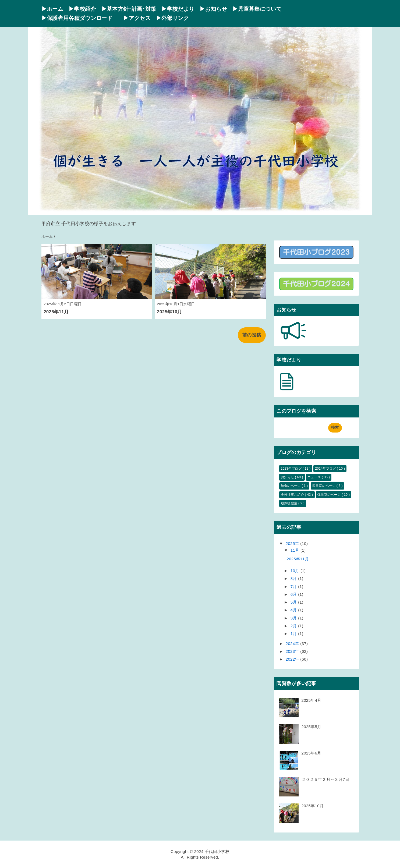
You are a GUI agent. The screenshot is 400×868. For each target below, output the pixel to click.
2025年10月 (169, 312)
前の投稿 (252, 335)
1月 (294, 634)
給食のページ (291, 486)
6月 (294, 594)
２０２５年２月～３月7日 (325, 779)
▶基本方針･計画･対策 (129, 9)
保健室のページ (330, 495)
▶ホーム (52, 9)
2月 (294, 626)
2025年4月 (311, 700)
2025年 (293, 543)
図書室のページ (324, 486)
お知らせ (288, 477)
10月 (295, 571)
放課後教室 (290, 503)
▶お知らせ (213, 9)
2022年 (293, 659)
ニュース (315, 477)
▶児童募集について (257, 9)
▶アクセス (137, 18)
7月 (294, 587)
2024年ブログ (326, 469)
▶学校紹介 (82, 9)
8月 (294, 578)
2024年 (293, 644)
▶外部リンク (172, 18)
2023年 (293, 651)
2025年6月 (311, 753)
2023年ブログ (292, 469)
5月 (294, 602)
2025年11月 (56, 312)
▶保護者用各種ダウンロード (80, 18)
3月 (294, 618)
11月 (295, 550)
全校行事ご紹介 (293, 495)
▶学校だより (178, 9)
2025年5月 (311, 727)
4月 (294, 610)
